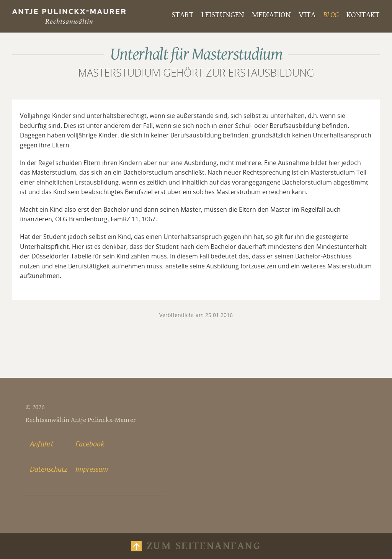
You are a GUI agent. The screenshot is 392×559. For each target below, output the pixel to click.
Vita (307, 15)
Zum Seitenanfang (204, 546)
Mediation (271, 15)
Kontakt (363, 15)
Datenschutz (48, 469)
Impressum (91, 469)
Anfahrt (41, 444)
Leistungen (223, 15)
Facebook (89, 444)
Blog (331, 15)
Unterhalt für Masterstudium (196, 55)
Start (183, 15)
